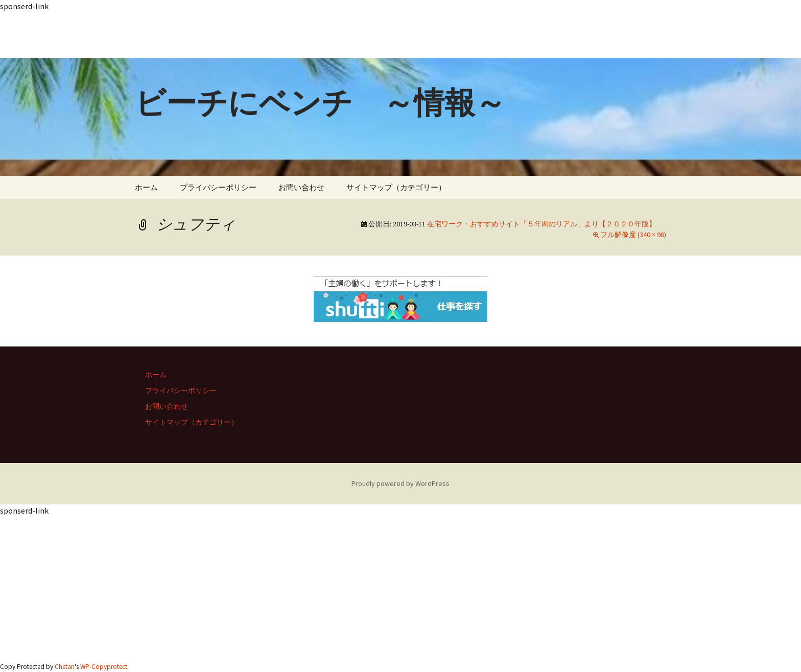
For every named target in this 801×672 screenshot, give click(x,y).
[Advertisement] (307, 35)
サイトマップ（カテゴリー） (396, 187)
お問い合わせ (301, 187)
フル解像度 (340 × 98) (633, 235)
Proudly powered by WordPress (400, 483)
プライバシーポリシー (218, 187)
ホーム (146, 187)
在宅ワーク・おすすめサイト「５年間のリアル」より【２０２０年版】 (541, 224)
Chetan (65, 667)
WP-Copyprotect (104, 667)
